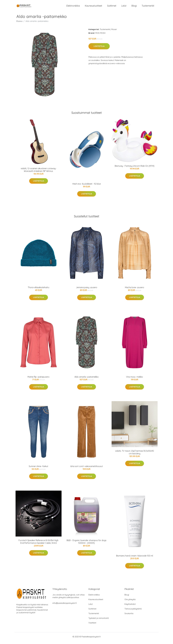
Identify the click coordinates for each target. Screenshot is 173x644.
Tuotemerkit (148, 7)
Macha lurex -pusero (135, 290)
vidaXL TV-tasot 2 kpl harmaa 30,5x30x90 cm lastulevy (135, 455)
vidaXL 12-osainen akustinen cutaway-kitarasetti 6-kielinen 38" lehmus (39, 173)
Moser (114, 32)
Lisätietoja (99, 49)
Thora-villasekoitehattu (39, 290)
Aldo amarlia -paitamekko (86, 380)
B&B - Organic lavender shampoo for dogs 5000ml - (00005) (86, 545)
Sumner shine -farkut (38, 469)
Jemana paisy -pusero (87, 290)
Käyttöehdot (130, 607)
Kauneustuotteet (93, 7)
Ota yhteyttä (130, 602)
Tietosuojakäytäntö (133, 612)
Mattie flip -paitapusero (38, 380)
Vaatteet (92, 626)
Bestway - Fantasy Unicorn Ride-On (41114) (135, 169)
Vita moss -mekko (135, 380)
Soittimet (112, 7)
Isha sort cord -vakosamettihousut (87, 469)
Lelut (124, 7)
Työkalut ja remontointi (99, 621)
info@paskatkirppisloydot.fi (65, 606)
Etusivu (19, 24)
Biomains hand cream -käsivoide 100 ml (135, 559)
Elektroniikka (73, 7)
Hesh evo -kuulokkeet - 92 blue (87, 187)
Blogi (134, 7)
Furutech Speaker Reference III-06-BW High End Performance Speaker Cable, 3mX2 (38, 545)
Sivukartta (129, 616)
